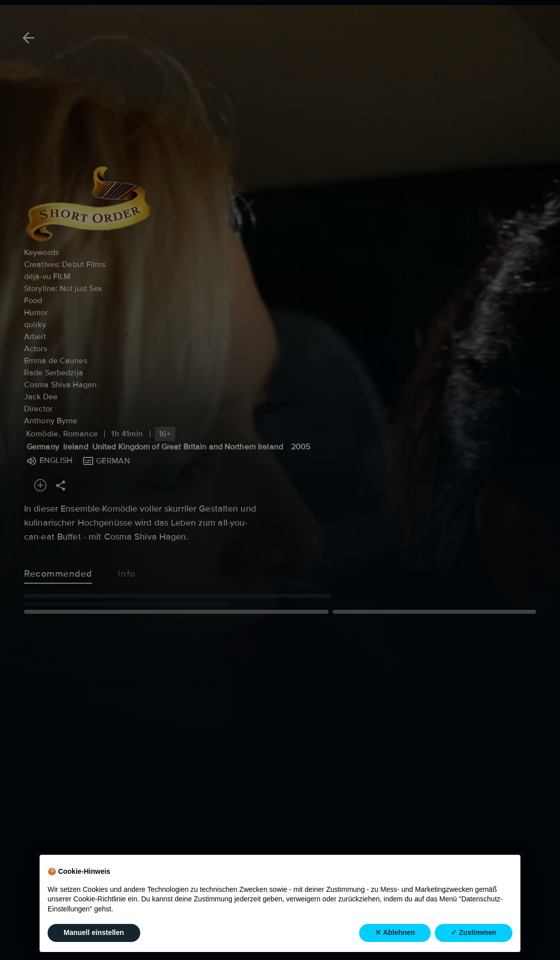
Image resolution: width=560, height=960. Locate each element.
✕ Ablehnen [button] (395, 933)
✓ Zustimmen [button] (474, 933)
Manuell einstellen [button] (94, 933)
